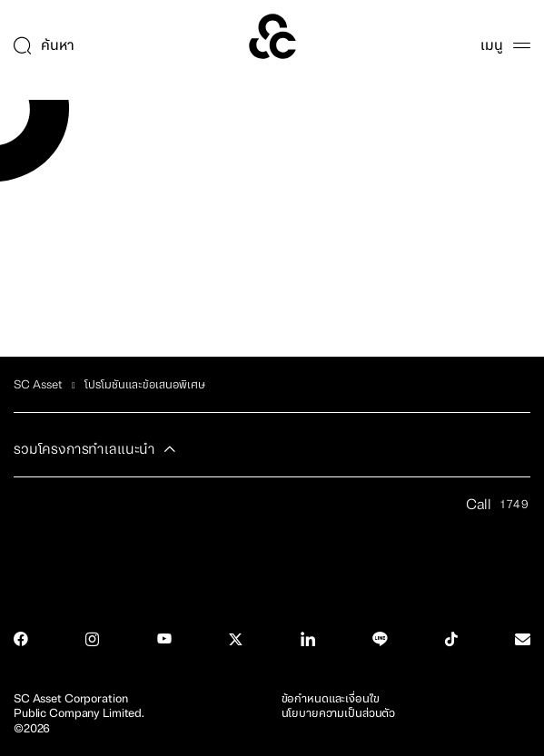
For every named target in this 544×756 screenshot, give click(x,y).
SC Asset (38, 385)
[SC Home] (272, 36)
